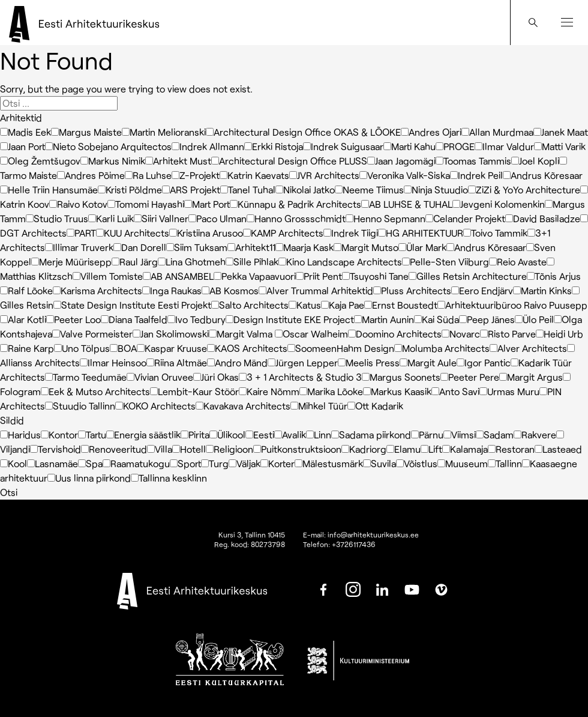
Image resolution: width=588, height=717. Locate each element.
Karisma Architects (97, 290)
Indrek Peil (476, 175)
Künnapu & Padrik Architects (295, 204)
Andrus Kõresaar (543, 175)
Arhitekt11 (251, 247)
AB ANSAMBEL (178, 276)
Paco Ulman (217, 218)
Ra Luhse (148, 175)
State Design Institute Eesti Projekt (132, 305)
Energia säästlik (143, 434)
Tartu (92, 434)
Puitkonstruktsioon (297, 449)
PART (81, 233)
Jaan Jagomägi (401, 161)
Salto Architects (250, 305)
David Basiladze (543, 218)
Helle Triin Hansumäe (49, 189)
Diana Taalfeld (134, 319)
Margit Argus (531, 377)
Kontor (59, 434)
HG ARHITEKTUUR (421, 233)
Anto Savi (455, 391)
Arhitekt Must (178, 161)
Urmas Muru (509, 391)
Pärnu (427, 434)
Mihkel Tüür (319, 406)
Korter (277, 463)
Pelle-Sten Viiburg (445, 262)
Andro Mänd (237, 362)
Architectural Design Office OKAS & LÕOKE (303, 132)
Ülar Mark (422, 247)
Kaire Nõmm (269, 391)
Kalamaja (465, 449)
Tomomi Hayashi (146, 204)
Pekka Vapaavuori (255, 276)
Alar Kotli (23, 319)
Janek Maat (561, 132)
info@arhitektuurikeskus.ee (373, 534)
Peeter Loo (73, 319)
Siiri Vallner (161, 218)
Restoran (511, 449)
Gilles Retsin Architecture (468, 276)
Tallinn (505, 463)
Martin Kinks (542, 290)
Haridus (20, 434)
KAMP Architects (283, 233)
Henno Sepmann (385, 218)
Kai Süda (436, 319)
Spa (90, 463)
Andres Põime (91, 175)
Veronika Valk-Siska (405, 175)
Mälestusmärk (329, 463)
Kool (13, 463)
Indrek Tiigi (351, 233)
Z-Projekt (196, 175)
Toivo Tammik (495, 233)
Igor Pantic (484, 362)
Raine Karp (27, 348)
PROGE (455, 146)
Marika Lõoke (331, 391)
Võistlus (417, 463)
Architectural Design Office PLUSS (289, 161)
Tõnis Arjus (554, 276)
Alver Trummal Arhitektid (316, 290)
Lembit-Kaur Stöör (194, 391)
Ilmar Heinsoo (113, 362)
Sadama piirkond (371, 434)
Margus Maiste (86, 132)
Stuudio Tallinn (80, 406)
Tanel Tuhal (248, 189)
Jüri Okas (216, 377)
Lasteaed (558, 449)
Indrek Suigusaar (343, 146)
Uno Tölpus (82, 348)
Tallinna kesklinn (169, 478)
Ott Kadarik (375, 406)
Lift (431, 449)
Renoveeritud (114, 449)
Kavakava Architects (243, 406)
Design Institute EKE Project (290, 319)
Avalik (290, 434)
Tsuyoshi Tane (375, 276)
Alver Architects (528, 348)
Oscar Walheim (311, 334)
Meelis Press (369, 362)
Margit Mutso (366, 247)
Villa (160, 449)
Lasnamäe (52, 463)
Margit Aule (428, 362)
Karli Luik (111, 218)
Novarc (461, 334)
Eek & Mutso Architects (95, 391)
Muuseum (463, 463)
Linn (319, 434)
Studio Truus (57, 218)
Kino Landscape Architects (340, 262)
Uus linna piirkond (89, 478)
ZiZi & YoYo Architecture (524, 189)
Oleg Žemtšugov (40, 161)
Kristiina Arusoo (206, 233)
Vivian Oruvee (160, 377)
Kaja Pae (343, 305)
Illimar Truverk (79, 247)
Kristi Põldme (130, 189)
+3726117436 (354, 544)
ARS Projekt (191, 189)
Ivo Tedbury (196, 319)
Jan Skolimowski (171, 334)
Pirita (195, 434)
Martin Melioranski (164, 132)
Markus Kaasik (397, 391)
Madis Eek (25, 132)
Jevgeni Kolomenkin (499, 204)
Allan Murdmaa (497, 132)
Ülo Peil (534, 319)
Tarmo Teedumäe (86, 377)
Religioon (229, 449)
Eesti (260, 434)
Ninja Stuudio (436, 189)
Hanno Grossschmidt (296, 218)
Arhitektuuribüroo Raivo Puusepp (512, 305)
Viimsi (460, 434)
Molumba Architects (442, 348)
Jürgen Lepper (303, 362)
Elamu (403, 449)
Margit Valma (242, 334)
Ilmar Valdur (504, 146)
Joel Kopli (535, 161)
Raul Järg (135, 262)
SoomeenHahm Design (341, 348)
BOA (123, 348)
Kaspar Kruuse (172, 348)
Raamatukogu (136, 463)
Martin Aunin (384, 319)
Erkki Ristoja (274, 146)
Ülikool (227, 434)
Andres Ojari (431, 132)
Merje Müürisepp (71, 262)
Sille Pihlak (252, 262)
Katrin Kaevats (254, 175)
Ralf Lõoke (26, 290)
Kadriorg (364, 449)
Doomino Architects (395, 334)
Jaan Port (22, 146)
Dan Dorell (140, 247)
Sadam (495, 434)
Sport (185, 463)
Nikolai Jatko (305, 189)
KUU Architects (133, 233)
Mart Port (207, 204)
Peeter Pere (470, 377)
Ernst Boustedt (401, 305)
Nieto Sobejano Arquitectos (108, 146)
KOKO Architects (155, 406)
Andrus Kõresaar (486, 247)
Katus (305, 305)
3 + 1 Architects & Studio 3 (300, 377)
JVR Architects (324, 175)
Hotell (189, 449)
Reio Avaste (518, 262)
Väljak (244, 463)
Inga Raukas (172, 290)
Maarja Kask (304, 247)
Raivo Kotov (78, 204)
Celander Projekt (465, 218)
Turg (215, 463)
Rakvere (535, 434)
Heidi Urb (559, 334)
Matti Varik (560, 146)
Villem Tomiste (108, 276)
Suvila (379, 463)
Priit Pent (319, 276)
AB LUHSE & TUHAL (407, 204)
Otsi (9, 492)
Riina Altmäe (177, 362)
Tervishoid (55, 449)
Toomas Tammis (473, 161)
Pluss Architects (412, 290)
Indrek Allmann (208, 146)
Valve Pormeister (92, 334)
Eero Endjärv (482, 290)
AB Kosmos (230, 290)
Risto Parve (508, 334)
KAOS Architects (247, 348)
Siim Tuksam (197, 247)
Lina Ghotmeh (192, 262)
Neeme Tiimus (369, 189)
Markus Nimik (113, 161)
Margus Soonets (401, 377)
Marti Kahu (409, 146)
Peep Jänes (487, 319)
